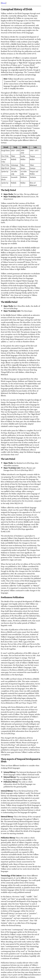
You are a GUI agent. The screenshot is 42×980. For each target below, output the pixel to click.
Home (4, 3)
